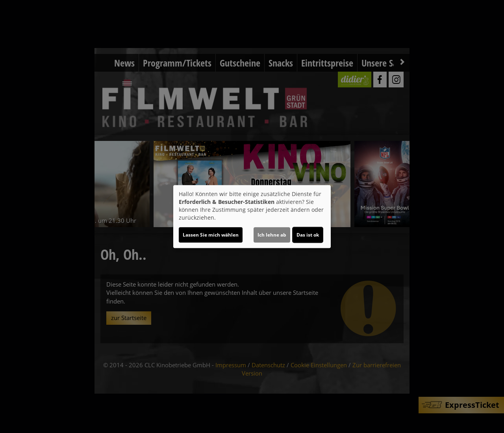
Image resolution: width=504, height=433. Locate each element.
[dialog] (252, 216)
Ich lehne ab (272, 235)
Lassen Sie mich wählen (211, 235)
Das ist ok (308, 235)
